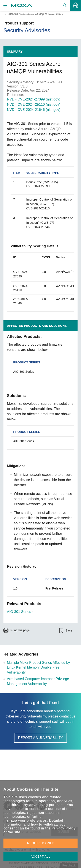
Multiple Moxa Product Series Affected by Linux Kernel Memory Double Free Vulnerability (38, 667)
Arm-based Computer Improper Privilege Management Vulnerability (38, 681)
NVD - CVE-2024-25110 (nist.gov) (34, 104)
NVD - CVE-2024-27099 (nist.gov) (34, 99)
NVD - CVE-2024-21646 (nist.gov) (34, 110)
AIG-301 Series (19, 612)
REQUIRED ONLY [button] (41, 843)
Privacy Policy (64, 828)
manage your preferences (25, 820)
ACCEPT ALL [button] (41, 857)
